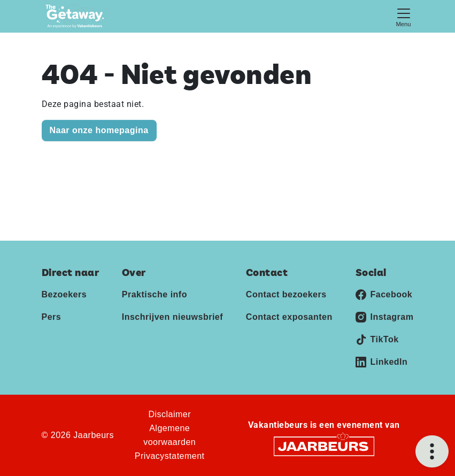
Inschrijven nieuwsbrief (172, 317)
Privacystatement (170, 456)
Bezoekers (64, 294)
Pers (52, 317)
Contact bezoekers (286, 294)
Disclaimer (169, 414)
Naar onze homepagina (99, 130)
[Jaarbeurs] (324, 446)
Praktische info (155, 294)
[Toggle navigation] (404, 16)
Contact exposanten (289, 317)
